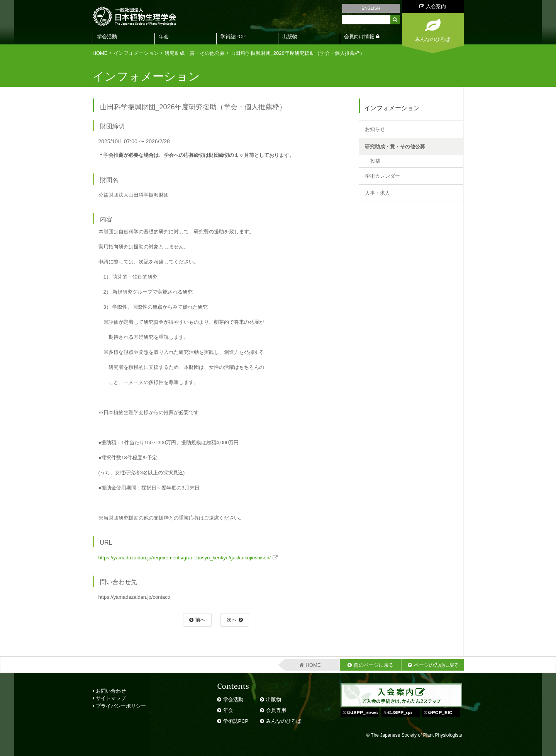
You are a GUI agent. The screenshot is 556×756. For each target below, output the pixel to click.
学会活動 (107, 37)
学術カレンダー (382, 176)
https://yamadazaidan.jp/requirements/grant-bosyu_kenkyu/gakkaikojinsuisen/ (185, 558)
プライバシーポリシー (120, 706)
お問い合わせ (109, 691)
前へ (200, 620)
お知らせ (375, 129)
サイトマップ (109, 698)
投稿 (375, 161)
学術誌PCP (233, 37)
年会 (164, 37)
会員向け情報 (359, 37)
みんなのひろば (284, 721)
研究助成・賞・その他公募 (195, 53)
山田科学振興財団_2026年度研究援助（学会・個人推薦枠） (298, 53)
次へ (232, 620)
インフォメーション (136, 53)
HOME (100, 53)
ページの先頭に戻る (436, 665)
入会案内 (433, 6)
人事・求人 (377, 193)
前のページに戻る (374, 665)
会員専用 (276, 710)
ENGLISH (371, 8)
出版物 (290, 37)
